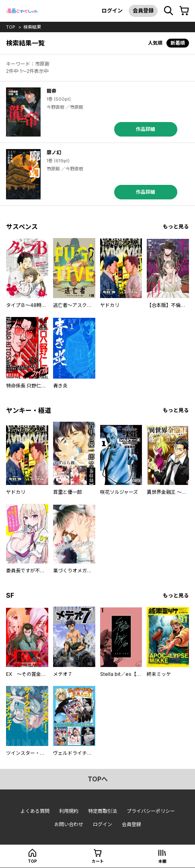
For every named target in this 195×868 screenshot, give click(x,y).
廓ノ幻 (54, 152)
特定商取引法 (103, 811)
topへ (98, 779)
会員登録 (143, 10)
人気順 (155, 43)
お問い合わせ (69, 824)
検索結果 (32, 27)
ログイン (112, 10)
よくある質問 (35, 811)
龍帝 (51, 91)
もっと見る (176, 227)
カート (98, 861)
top (11, 27)
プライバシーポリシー (151, 811)
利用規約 (69, 811)
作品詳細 (146, 129)
